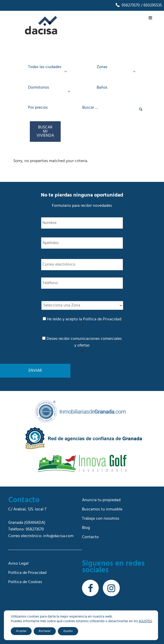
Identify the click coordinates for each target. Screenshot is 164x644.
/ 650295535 (151, 5)
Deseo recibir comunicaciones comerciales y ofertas (83, 346)
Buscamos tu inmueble (102, 509)
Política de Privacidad (102, 319)
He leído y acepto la (83, 323)
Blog (86, 528)
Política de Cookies (25, 582)
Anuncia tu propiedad (101, 500)
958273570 (127, 5)
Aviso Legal (18, 564)
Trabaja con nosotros (101, 519)
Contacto (90, 537)
